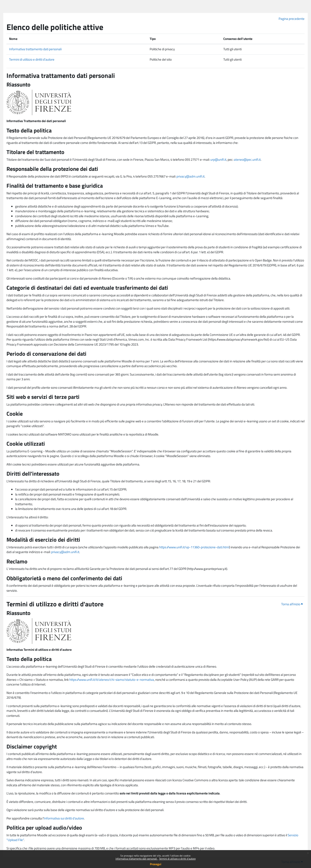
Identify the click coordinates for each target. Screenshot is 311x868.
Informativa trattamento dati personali (137, 859)
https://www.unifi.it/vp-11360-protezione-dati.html (194, 547)
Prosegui (156, 864)
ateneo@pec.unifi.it (247, 160)
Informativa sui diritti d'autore (64, 818)
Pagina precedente (292, 19)
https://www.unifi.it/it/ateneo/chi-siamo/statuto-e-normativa (112, 680)
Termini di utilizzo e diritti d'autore (177, 859)
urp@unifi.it (218, 160)
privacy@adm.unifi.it (190, 176)
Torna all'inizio (292, 604)
